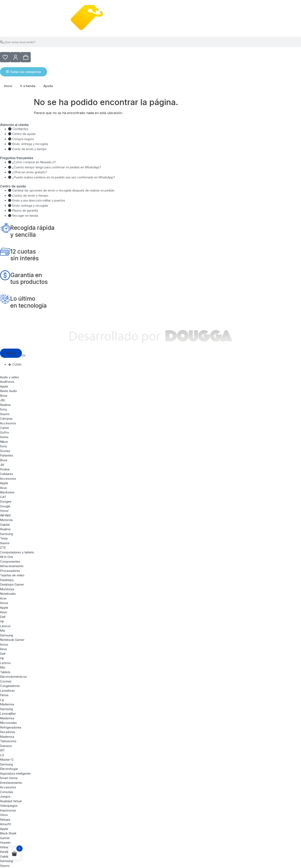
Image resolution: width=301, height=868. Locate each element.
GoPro (5, 432)
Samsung (6, 534)
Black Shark (8, 833)
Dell (3, 617)
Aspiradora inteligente (15, 773)
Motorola (6, 520)
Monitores (7, 589)
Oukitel (5, 525)
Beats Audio (8, 391)
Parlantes (7, 455)
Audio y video (10, 377)
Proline (5, 469)
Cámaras (6, 419)
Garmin (5, 838)
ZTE (3, 548)
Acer (3, 598)
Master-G (7, 760)
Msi (3, 631)
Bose (4, 396)
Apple (4, 386)
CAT (3, 497)
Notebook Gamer (12, 640)
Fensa (4, 695)
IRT (2, 750)
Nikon (4, 442)
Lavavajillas (8, 713)
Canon (5, 428)
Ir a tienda (28, 86)
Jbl (2, 465)
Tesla (4, 538)
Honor (4, 511)
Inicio (8, 86)
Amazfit (5, 824)
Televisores (8, 741)
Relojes (5, 820)
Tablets (5, 672)
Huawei (5, 843)
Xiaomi (5, 414)
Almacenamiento (12, 566)
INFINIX (5, 515)
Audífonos (7, 382)
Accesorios (8, 423)
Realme (5, 405)
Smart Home (9, 778)
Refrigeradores (11, 727)
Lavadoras (7, 691)
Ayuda (48, 86)
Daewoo (6, 746)
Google (5, 506)
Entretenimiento (11, 783)
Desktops (7, 580)
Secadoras (8, 732)
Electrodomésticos (13, 677)
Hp (2, 621)
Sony (3, 409)
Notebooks (8, 594)
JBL (3, 400)
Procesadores (10, 571)
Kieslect (6, 852)
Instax (4, 437)
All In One (7, 557)
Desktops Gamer (12, 584)
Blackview (7, 492)
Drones (5, 451)
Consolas (7, 792)
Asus (3, 488)
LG (2, 755)
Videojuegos (9, 806)
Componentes (10, 561)
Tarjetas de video (12, 575)
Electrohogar (9, 769)
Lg (2, 700)
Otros (4, 815)
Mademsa (7, 704)
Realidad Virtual (11, 801)
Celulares (7, 474)
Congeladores (10, 686)
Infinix (4, 847)
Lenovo (5, 626)
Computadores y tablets (17, 552)
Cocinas (6, 681)
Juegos (5, 796)
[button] (11, 353)
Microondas (8, 723)
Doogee (6, 501)
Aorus (4, 603)
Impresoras (8, 810)
